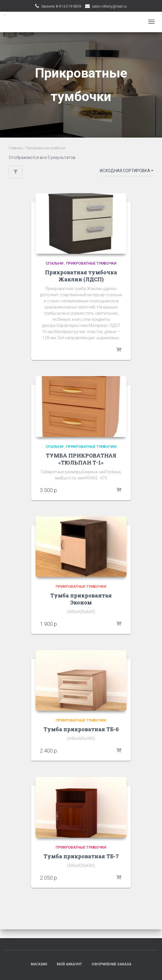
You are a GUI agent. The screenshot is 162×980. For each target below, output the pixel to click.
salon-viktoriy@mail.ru (109, 6)
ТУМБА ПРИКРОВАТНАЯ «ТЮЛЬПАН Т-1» (81, 459)
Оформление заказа (112, 964)
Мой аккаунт (69, 964)
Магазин (39, 964)
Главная (16, 148)
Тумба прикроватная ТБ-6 (81, 729)
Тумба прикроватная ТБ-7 (81, 856)
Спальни (55, 263)
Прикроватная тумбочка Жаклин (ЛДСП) (81, 276)
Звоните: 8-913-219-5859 (61, 6)
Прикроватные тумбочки (91, 263)
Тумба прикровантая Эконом (81, 599)
